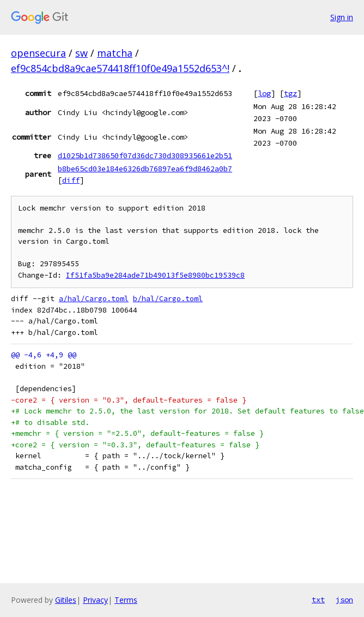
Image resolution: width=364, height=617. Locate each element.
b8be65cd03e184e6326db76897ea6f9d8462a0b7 (145, 169)
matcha (115, 53)
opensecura (38, 53)
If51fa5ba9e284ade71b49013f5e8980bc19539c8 (155, 275)
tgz (290, 93)
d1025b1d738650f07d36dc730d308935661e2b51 (145, 155)
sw (81, 53)
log (264, 93)
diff (71, 180)
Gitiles (66, 600)
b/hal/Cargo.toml (168, 299)
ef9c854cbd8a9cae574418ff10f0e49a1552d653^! (120, 68)
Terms (126, 600)
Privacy (95, 600)
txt (318, 600)
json (344, 600)
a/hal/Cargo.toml (94, 299)
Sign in (342, 17)
